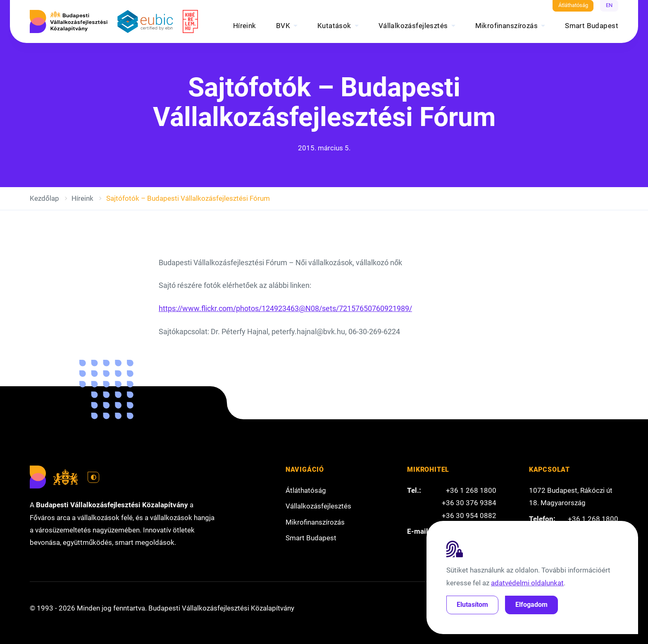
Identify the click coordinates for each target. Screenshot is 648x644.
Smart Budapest (592, 26)
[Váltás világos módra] (93, 478)
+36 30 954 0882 (469, 516)
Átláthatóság (573, 5)
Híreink (245, 26)
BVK (283, 26)
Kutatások (334, 26)
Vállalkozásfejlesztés (413, 26)
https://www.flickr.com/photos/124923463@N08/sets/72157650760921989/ (285, 309)
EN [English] (609, 5)
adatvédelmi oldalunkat (527, 583)
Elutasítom (472, 605)
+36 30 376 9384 (469, 503)
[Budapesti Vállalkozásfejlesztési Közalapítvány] (69, 21)
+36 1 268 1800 (471, 490)
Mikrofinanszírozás (507, 26)
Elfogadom (531, 605)
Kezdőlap (44, 198)
